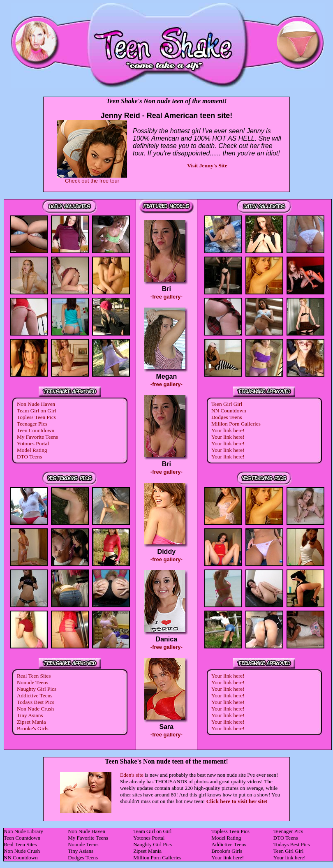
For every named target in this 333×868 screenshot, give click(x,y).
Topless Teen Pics (36, 417)
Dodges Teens (227, 417)
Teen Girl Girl (227, 404)
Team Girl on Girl (37, 411)
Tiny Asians (30, 715)
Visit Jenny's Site (207, 165)
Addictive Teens (35, 696)
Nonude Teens (32, 682)
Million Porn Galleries (236, 424)
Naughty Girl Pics (37, 689)
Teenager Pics (32, 424)
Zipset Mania (31, 722)
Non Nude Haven (36, 404)
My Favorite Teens (37, 437)
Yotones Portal (33, 443)
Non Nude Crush (35, 709)
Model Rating (32, 450)
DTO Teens (29, 457)
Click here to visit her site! (237, 801)
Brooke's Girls (33, 728)
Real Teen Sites (34, 676)
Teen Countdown (36, 430)
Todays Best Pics (36, 702)
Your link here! (228, 430)
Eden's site (132, 775)
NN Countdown (229, 411)
